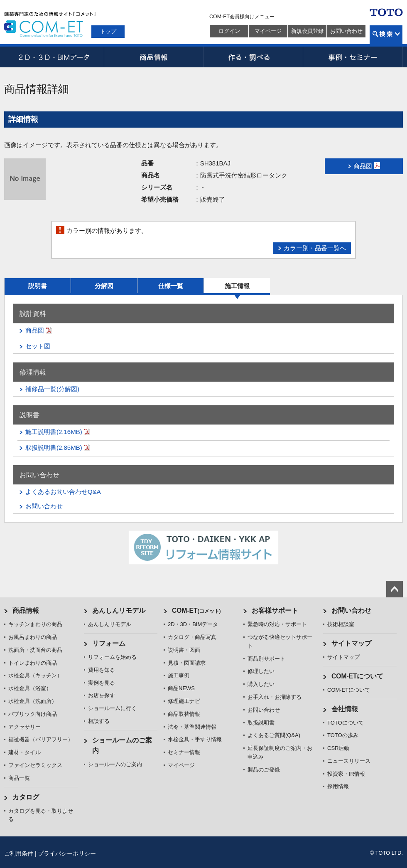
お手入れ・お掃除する (275, 697)
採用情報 (338, 786)
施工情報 (237, 286)
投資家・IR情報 (346, 774)
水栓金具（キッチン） (35, 675)
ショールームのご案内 (115, 764)
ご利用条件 (19, 853)
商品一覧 (19, 778)
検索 (386, 35)
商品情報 (154, 57)
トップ (108, 31)
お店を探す (102, 695)
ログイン (229, 31)
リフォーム (109, 643)
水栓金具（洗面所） (33, 701)
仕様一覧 (171, 286)
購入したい (261, 684)
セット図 (38, 346)
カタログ (26, 797)
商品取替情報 (184, 714)
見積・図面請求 (187, 663)
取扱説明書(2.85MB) (54, 448)
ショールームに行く (112, 708)
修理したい (261, 671)
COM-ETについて (358, 676)
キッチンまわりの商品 (35, 624)
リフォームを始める (112, 657)
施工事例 (179, 675)
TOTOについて (346, 723)
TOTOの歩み (343, 735)
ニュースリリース (349, 761)
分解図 (104, 286)
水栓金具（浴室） (30, 688)
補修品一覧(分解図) (52, 389)
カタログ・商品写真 (192, 637)
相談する (99, 721)
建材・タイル (25, 752)
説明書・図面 (184, 650)
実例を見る (102, 683)
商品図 (35, 330)
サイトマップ (351, 643)
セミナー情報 (184, 752)
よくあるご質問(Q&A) (274, 735)
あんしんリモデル (119, 610)
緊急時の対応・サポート (277, 624)
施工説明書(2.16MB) (54, 432)
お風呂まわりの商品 (33, 637)
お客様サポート (275, 610)
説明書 (38, 286)
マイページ (268, 31)
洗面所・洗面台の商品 (35, 650)
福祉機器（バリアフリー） (41, 739)
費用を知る (102, 670)
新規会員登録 (307, 31)
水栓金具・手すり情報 (195, 739)
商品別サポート (266, 659)
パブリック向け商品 (33, 714)
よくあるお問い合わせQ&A (63, 492)
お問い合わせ (346, 31)
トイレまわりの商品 (33, 663)
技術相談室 (341, 624)
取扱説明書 (261, 723)
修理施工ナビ (184, 701)
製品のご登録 (264, 770)
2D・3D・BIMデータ (54, 57)
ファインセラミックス (35, 765)
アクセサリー (25, 727)
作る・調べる (253, 57)
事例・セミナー (353, 57)
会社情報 (345, 709)
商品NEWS (181, 688)
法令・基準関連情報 (192, 727)
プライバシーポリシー (67, 853)
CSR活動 (338, 748)
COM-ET (196, 610)
